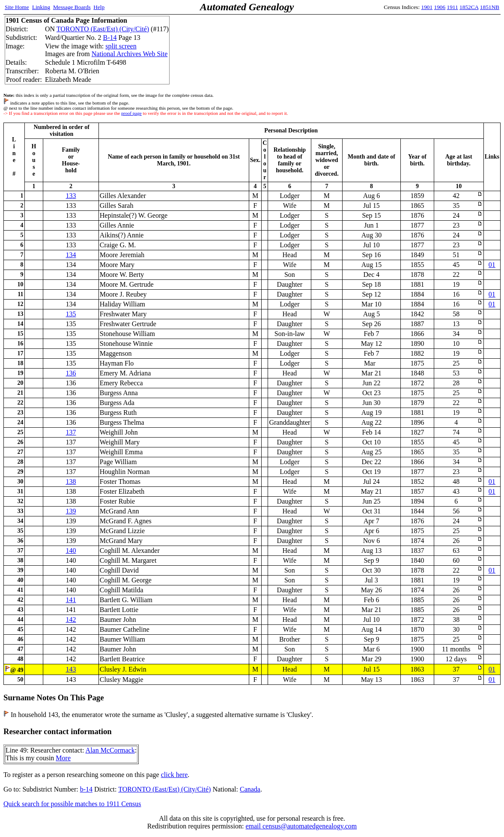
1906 (440, 7)
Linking (41, 7)
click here (174, 775)
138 (71, 481)
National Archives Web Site (130, 54)
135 (71, 314)
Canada (250, 789)
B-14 (110, 37)
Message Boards (72, 7)
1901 (427, 7)
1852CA (469, 7)
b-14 (86, 789)
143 (71, 669)
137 (71, 432)
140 (71, 550)
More (63, 758)
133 (71, 196)
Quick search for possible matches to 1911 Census (72, 804)
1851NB (490, 7)
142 (71, 619)
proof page (131, 113)
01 (492, 265)
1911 (453, 7)
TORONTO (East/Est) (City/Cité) (103, 29)
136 (71, 373)
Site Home (17, 7)
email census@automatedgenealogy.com (301, 826)
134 (71, 255)
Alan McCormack (110, 750)
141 (71, 600)
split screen (121, 46)
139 (71, 511)
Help (99, 7)
